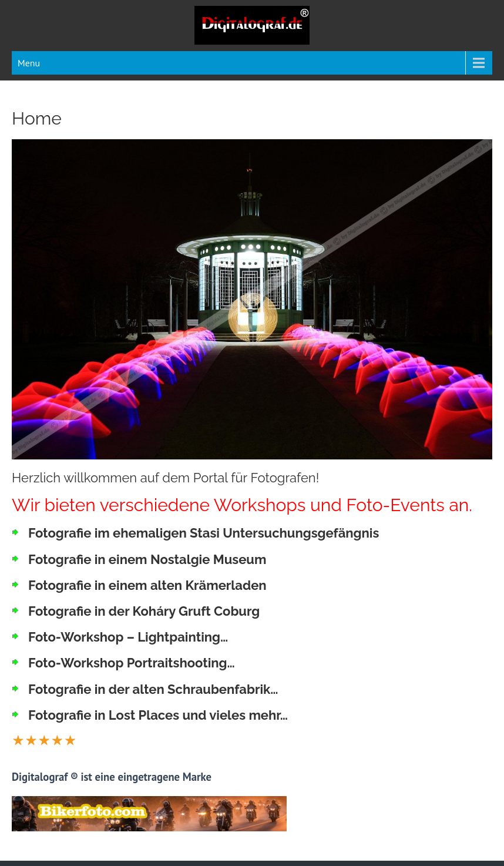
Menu (29, 63)
